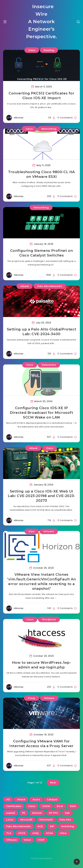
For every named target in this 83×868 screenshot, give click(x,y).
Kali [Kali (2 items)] (67, 813)
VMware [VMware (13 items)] (11, 840)
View (32, 531)
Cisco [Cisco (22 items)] (32, 806)
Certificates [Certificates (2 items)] (14, 806)
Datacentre (49, 365)
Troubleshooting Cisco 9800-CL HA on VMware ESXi (41, 174)
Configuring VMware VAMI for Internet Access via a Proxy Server (41, 744)
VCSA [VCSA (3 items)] (49, 833)
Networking (49, 129)
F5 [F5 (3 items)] (24, 813)
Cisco (32, 50)
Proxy (32, 698)
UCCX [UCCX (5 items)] (22, 833)
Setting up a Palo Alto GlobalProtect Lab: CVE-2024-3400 (42, 332)
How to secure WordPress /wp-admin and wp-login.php (42, 665)
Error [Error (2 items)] (60, 806)
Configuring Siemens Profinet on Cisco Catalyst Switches (42, 253)
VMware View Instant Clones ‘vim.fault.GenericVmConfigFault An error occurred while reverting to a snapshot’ (41, 581)
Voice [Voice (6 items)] (27, 840)
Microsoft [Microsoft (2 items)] (26, 820)
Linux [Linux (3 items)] (10, 820)
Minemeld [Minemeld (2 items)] (46, 820)
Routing (49, 50)
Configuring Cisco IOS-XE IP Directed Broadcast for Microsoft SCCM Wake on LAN (41, 413)
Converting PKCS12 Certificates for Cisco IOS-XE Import (41, 96)
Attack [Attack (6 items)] (21, 799)
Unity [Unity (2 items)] (36, 833)
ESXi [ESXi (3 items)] (73, 806)
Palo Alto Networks (50, 286)
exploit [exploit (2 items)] (11, 813)
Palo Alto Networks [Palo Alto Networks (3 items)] (18, 826)
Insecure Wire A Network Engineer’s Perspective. (41, 22)
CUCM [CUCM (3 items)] (46, 806)
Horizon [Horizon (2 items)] (37, 813)
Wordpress (49, 619)
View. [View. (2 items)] (64, 833)
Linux (30, 619)
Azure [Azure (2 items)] (36, 799)
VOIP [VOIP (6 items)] (41, 840)
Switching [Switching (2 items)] (68, 826)
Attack (25, 286)
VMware (49, 531)
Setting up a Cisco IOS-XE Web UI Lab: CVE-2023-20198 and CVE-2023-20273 (41, 496)
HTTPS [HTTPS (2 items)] (54, 813)
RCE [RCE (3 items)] (40, 826)
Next (53, 783)
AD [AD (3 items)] (8, 799)
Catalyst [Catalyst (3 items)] (52, 799)
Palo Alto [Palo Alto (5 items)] (65, 820)
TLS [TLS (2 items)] (9, 833)
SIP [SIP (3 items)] (52, 826)
